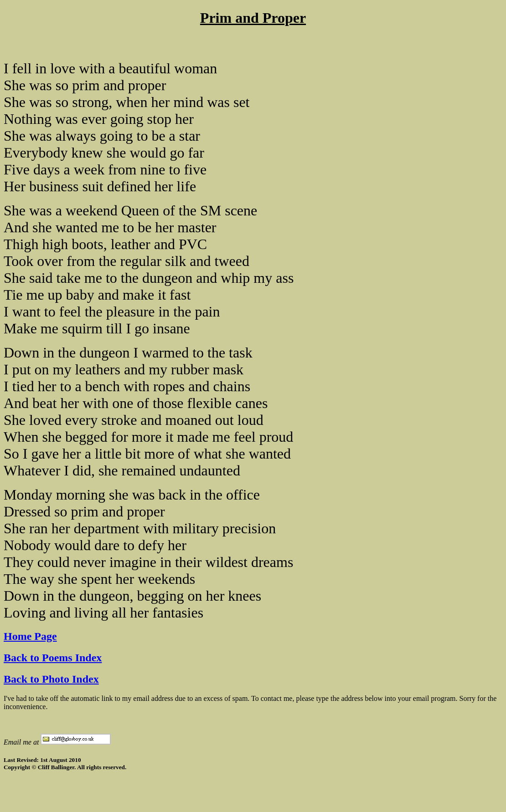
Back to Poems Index (53, 658)
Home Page (30, 636)
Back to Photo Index (51, 679)
